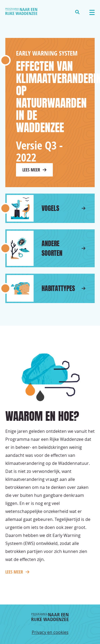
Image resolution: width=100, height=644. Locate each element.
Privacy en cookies (50, 632)
